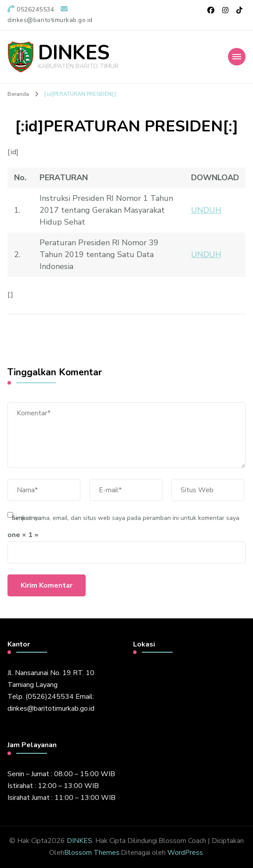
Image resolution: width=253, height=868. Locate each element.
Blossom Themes (92, 853)
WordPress (185, 853)
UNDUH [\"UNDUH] (206, 210)
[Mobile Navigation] (237, 57)
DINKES (74, 53)
